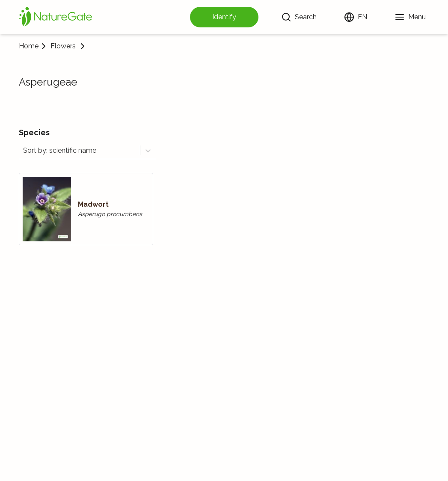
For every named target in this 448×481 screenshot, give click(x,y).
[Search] (299, 17)
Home (29, 46)
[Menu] (410, 17)
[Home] (56, 17)
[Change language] (356, 17)
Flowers (63, 46)
